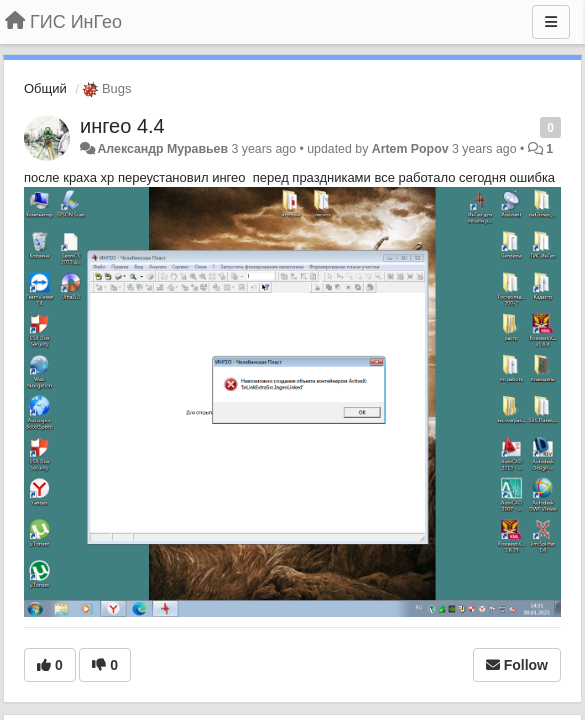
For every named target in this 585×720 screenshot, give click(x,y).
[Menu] (551, 22)
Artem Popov (410, 149)
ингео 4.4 (122, 126)
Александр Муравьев (162, 149)
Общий (45, 88)
